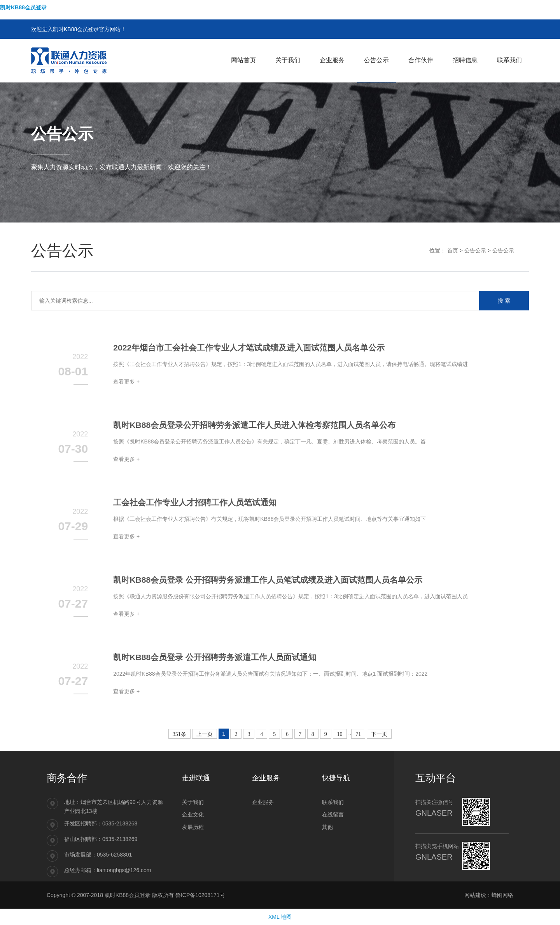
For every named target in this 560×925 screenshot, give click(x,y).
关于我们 (193, 802)
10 (340, 734)
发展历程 (193, 827)
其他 (327, 827)
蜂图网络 (502, 895)
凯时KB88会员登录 (23, 7)
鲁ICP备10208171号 (200, 895)
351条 (179, 734)
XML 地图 (280, 917)
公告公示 (475, 251)
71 (358, 734)
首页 (453, 251)
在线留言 (333, 815)
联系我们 (333, 802)
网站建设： (478, 895)
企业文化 (193, 815)
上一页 (205, 734)
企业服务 (263, 802)
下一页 (379, 734)
